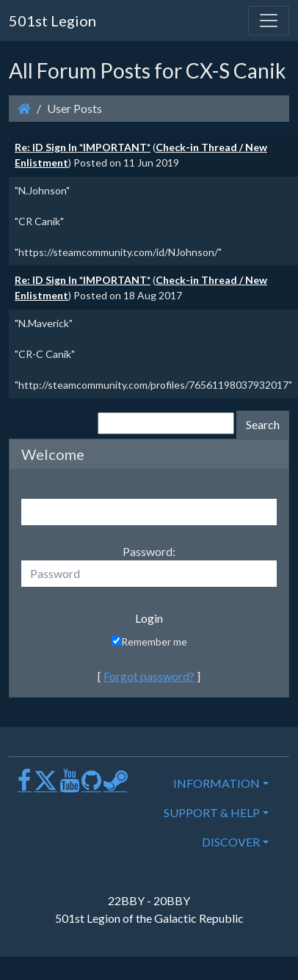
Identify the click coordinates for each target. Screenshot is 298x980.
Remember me (149, 641)
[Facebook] (25, 786)
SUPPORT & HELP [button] (212, 812)
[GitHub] (91, 786)
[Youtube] (69, 786)
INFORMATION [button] (217, 783)
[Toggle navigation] (269, 21)
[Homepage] (24, 108)
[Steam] (115, 786)
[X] (46, 786)
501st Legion (52, 21)
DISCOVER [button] (231, 842)
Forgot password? (149, 676)
